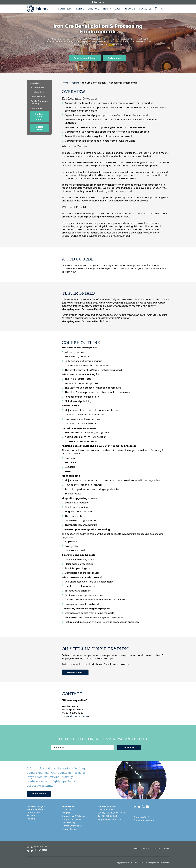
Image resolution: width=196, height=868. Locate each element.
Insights (107, 9)
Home (136, 849)
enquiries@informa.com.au (111, 819)
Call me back (114, 58)
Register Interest (75, 672)
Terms (167, 849)
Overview (35, 83)
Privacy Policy (69, 829)
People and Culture (72, 819)
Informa (40, 9)
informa (98, 2)
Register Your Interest (85, 58)
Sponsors (130, 9)
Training (80, 9)
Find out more (39, 794)
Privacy (157, 849)
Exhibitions (93, 9)
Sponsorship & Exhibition (74, 816)
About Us (67, 810)
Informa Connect (138, 862)
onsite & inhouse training (39, 102)
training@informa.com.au (76, 716)
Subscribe (129, 747)
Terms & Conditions (72, 826)
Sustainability (69, 823)
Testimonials (37, 92)
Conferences (65, 9)
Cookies (146, 849)
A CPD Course (37, 88)
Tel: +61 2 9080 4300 (108, 816)
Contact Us (145, 9)
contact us (36, 108)
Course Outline (38, 97)
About (118, 9)
